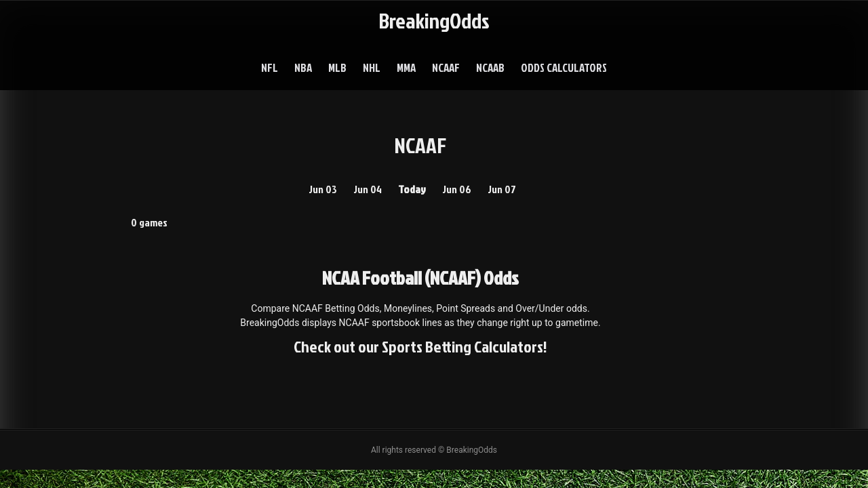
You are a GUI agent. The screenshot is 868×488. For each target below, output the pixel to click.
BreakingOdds (434, 20)
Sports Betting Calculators (462, 346)
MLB (337, 67)
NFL (270, 67)
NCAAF (446, 67)
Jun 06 (457, 189)
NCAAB (490, 67)
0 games (149, 222)
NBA (303, 67)
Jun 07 (502, 189)
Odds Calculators (564, 67)
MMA (406, 67)
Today (412, 189)
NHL (372, 67)
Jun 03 (323, 189)
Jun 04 (368, 189)
